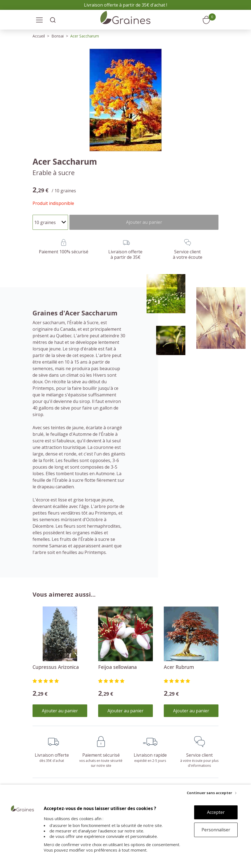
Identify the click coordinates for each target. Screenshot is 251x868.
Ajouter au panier (60, 711)
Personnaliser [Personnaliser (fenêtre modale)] (216, 830)
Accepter (216, 812)
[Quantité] (50, 222)
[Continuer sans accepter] (212, 793)
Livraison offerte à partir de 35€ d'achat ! (125, 5)
